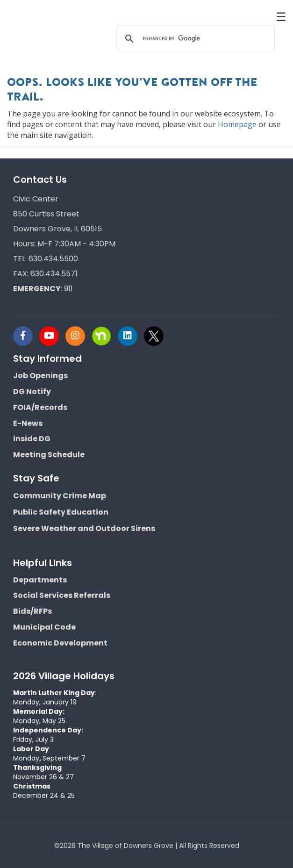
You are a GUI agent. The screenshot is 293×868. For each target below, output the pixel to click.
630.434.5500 (53, 259)
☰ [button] (281, 16)
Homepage (237, 124)
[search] (194, 39)
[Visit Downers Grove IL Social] (26, 336)
